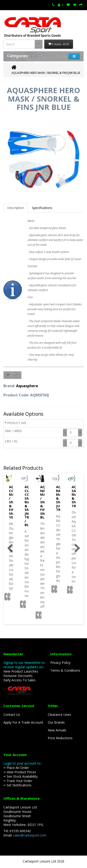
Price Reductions (60, 738)
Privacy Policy (60, 663)
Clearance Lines (59, 715)
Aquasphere (27, 386)
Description (16, 208)
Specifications (42, 208)
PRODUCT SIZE (17, 423)
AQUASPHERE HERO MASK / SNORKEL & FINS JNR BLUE (46, 73)
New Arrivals (57, 730)
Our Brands (56, 722)
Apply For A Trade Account (23, 722)
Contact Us (12, 715)
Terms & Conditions (65, 670)
